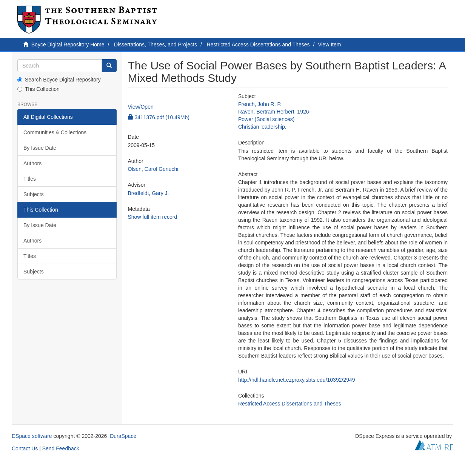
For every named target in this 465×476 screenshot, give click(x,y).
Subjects (34, 194)
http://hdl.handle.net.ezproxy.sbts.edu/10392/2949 (297, 380)
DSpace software (32, 436)
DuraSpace (123, 436)
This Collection (38, 89)
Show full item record (153, 217)
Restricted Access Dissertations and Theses (258, 45)
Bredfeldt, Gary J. (149, 193)
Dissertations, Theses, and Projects (156, 45)
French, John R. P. (260, 104)
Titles (30, 179)
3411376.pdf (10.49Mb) (159, 117)
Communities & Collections (55, 132)
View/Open (141, 107)
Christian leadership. (262, 127)
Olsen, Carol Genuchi (153, 169)
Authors (32, 163)
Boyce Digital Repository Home (68, 45)
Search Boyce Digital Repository (59, 80)
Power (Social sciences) (266, 119)
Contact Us (25, 448)
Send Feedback (61, 448)
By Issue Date (40, 148)
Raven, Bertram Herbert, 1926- (274, 112)
